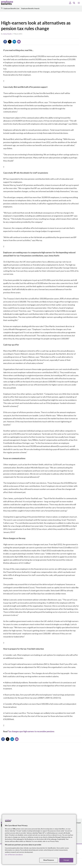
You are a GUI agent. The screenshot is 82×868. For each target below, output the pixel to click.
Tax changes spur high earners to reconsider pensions (31, 731)
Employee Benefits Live (11, 8)
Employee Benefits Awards (30, 8)
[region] (39, 839)
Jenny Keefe (7, 34)
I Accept (66, 860)
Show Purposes (49, 860)
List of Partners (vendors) (14, 855)
